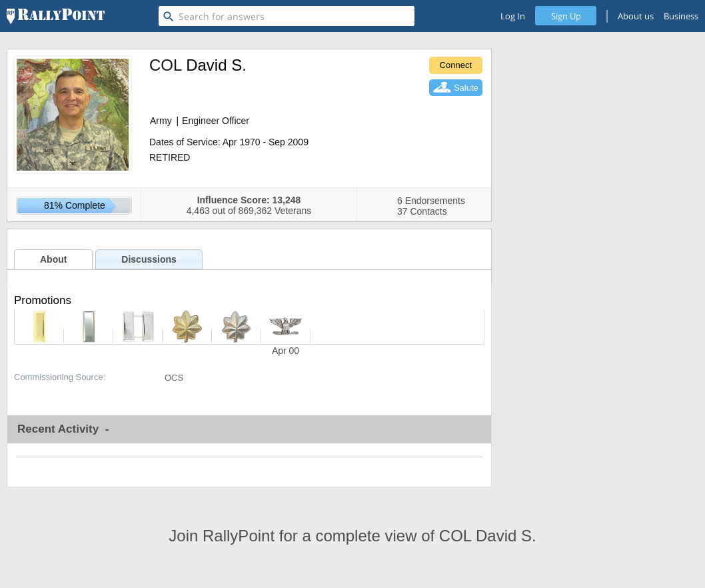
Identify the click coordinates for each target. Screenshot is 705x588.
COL (165, 65)
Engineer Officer (216, 121)
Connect (456, 65)
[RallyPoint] (56, 16)
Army (161, 121)
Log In (513, 16)
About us (636, 16)
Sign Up (566, 16)
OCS (174, 378)
